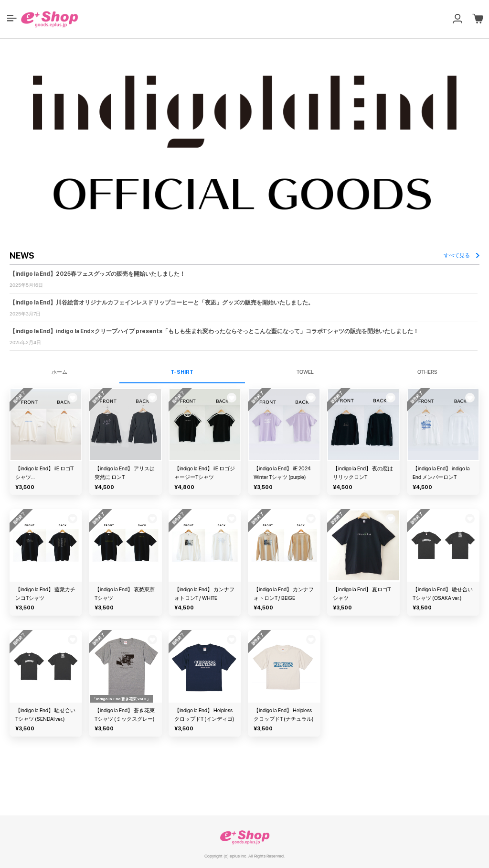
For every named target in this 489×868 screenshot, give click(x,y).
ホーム (59, 372)
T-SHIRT (182, 372)
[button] (12, 18)
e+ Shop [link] (244, 837)
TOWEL (305, 372)
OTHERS (427, 372)
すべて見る (462, 255)
